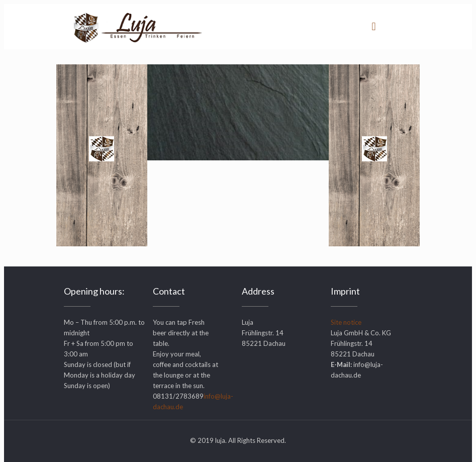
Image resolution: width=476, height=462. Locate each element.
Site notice (346, 322)
